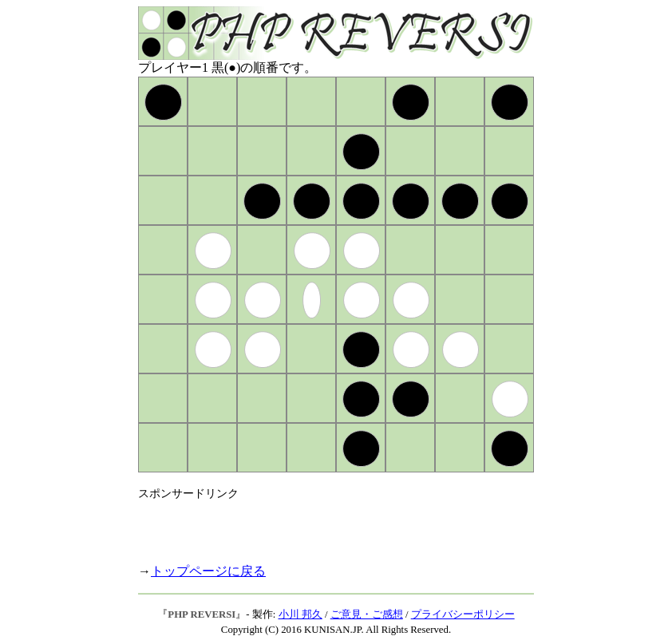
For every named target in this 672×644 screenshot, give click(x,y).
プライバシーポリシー (463, 614)
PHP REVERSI (202, 614)
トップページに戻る (208, 571)
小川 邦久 (300, 614)
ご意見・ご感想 (367, 614)
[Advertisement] (325, 525)
